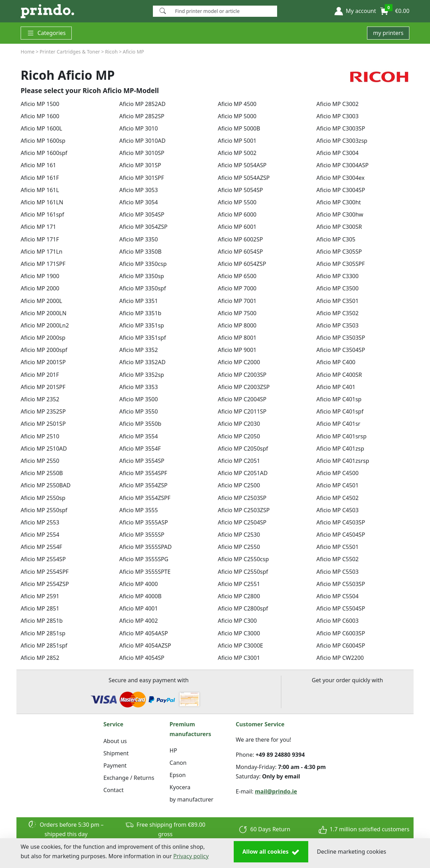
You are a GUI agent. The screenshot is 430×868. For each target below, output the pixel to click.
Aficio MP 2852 (40, 658)
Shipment (116, 753)
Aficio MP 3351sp (142, 325)
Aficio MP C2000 (239, 362)
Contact (113, 790)
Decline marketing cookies (352, 852)
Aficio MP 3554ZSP (143, 485)
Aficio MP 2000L (41, 301)
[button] (355, 11)
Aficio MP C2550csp (243, 559)
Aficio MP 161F (40, 178)
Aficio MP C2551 (239, 584)
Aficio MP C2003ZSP (244, 387)
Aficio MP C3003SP (341, 128)
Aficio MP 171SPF (43, 264)
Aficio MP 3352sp (142, 375)
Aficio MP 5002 (237, 153)
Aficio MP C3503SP (341, 338)
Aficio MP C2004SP (242, 399)
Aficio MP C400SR (339, 375)
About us (115, 741)
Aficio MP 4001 (139, 608)
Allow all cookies (271, 852)
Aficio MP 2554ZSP (45, 584)
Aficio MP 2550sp (43, 498)
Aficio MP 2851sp (43, 633)
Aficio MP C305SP (339, 252)
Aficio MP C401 (336, 387)
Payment (115, 765)
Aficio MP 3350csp (143, 264)
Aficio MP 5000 (237, 116)
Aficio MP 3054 (139, 202)
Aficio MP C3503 (337, 325)
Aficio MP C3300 (337, 276)
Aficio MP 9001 (237, 350)
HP (174, 750)
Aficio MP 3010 (139, 128)
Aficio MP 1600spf (44, 153)
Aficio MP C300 (237, 621)
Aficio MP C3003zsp (342, 141)
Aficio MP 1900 (40, 276)
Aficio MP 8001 (237, 338)
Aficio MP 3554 (139, 436)
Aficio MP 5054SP (240, 190)
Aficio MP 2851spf (44, 645)
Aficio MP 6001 (237, 227)
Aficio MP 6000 (237, 214)
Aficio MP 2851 (40, 608)
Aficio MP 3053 (139, 190)
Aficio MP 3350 (139, 239)
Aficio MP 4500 (237, 104)
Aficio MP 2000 (40, 288)
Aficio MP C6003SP (341, 633)
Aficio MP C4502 (337, 498)
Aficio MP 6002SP (240, 239)
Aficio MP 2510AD (44, 449)
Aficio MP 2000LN (44, 313)
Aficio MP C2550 (239, 547)
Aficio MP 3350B (140, 252)
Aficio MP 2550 (40, 461)
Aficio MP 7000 (237, 288)
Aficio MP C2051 (239, 461)
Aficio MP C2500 (239, 485)
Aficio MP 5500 (237, 202)
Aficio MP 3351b (140, 313)
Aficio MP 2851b (42, 621)
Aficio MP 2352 (40, 399)
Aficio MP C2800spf (243, 608)
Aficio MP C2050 (239, 436)
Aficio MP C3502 (337, 313)
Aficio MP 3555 (139, 510)
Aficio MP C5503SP (341, 584)
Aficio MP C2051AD (242, 473)
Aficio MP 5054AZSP (244, 178)
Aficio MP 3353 (139, 387)
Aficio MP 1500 (40, 104)
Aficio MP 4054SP (142, 658)
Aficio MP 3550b (140, 424)
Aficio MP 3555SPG (144, 559)
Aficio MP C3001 (239, 658)
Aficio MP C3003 (337, 116)
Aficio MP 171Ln (42, 252)
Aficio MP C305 (336, 239)
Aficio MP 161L (40, 190)
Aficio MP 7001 (237, 301)
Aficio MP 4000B (140, 596)
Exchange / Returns (129, 778)
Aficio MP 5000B (239, 128)
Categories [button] (46, 33)
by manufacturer (192, 799)
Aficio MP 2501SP (43, 424)
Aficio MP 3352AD (142, 362)
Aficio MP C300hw (340, 214)
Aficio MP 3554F (140, 449)
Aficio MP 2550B (42, 473)
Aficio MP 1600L (41, 128)
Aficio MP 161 (38, 165)
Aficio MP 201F (40, 375)
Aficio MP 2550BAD (46, 485)
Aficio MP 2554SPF (45, 572)
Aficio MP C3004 (337, 153)
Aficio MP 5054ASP (242, 165)
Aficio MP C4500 (337, 473)
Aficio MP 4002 (139, 621)
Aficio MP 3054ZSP (143, 227)
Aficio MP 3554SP (142, 461)
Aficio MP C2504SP (242, 522)
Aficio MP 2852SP (142, 116)
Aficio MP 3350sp (142, 276)
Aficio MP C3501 (337, 301)
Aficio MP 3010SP (142, 153)
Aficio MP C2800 (239, 596)
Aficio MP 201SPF (43, 387)
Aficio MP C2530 (239, 535)
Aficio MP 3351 (139, 301)
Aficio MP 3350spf (143, 288)
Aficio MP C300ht (339, 202)
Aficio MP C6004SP (341, 645)
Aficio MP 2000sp (43, 338)
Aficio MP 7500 (237, 313)
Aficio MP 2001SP (43, 362)
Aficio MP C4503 (337, 510)
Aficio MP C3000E (240, 645)
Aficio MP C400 (336, 362)
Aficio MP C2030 (239, 424)
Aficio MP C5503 (337, 572)
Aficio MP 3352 (139, 350)
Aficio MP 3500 (139, 399)
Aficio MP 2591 (40, 596)
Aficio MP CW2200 (340, 658)
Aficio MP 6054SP (240, 252)
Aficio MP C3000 (239, 633)
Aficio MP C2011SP (242, 411)
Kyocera (180, 787)
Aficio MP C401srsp (341, 436)
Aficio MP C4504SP (341, 535)
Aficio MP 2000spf (44, 350)
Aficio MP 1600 (40, 116)
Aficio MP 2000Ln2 (45, 325)
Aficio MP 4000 (139, 584)
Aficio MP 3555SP (142, 535)
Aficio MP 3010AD (142, 141)
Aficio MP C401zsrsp (343, 461)
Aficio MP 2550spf (44, 510)
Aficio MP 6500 (237, 276)
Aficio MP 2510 (40, 436)
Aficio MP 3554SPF (143, 473)
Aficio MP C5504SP (341, 608)
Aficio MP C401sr (338, 424)
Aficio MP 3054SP (142, 214)
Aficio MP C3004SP (341, 190)
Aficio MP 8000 (237, 325)
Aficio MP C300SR (339, 227)
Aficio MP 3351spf (143, 338)
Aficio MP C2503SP (242, 498)
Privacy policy (191, 856)
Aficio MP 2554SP (43, 559)
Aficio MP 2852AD (142, 104)
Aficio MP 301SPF (142, 178)
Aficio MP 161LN (42, 202)
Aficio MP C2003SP (242, 375)
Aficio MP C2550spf (243, 572)
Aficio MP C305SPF (340, 264)
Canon (178, 763)
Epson (178, 775)
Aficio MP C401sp (339, 399)
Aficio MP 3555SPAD (146, 547)
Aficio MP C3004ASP (342, 165)
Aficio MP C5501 (337, 547)
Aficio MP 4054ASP (144, 633)
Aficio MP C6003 (337, 621)
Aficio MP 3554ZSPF (145, 498)
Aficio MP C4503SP (341, 522)
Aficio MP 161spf (42, 214)
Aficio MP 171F (40, 239)
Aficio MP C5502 (337, 559)
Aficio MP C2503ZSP (244, 510)
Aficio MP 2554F (41, 547)
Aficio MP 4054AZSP (145, 645)
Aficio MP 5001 (237, 141)
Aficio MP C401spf (340, 411)
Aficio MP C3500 (337, 288)
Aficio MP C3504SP (341, 350)
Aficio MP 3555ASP (144, 522)
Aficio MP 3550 (139, 411)
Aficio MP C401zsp (340, 449)
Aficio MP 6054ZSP (242, 264)
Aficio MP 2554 (40, 535)
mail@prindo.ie (276, 791)
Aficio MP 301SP (140, 165)
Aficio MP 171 (38, 227)
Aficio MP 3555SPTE (145, 572)
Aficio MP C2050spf (243, 449)
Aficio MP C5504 (337, 596)
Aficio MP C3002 (337, 104)
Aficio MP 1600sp (43, 141)
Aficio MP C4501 (337, 485)
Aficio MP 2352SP (43, 411)
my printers (388, 33)
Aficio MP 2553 (40, 522)
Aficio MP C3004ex (340, 178)
